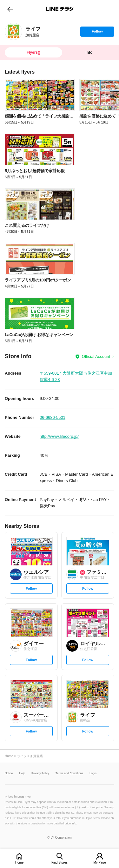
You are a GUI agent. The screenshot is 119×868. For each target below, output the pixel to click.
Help (22, 773)
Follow (97, 33)
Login (93, 773)
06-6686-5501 (53, 417)
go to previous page (10, 9)
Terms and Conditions (69, 773)
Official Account (96, 356)
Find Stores (60, 862)
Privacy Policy (40, 773)
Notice (9, 773)
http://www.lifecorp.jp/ (59, 436)
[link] (13, 31)
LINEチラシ (60, 9)
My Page (99, 862)
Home (20, 862)
